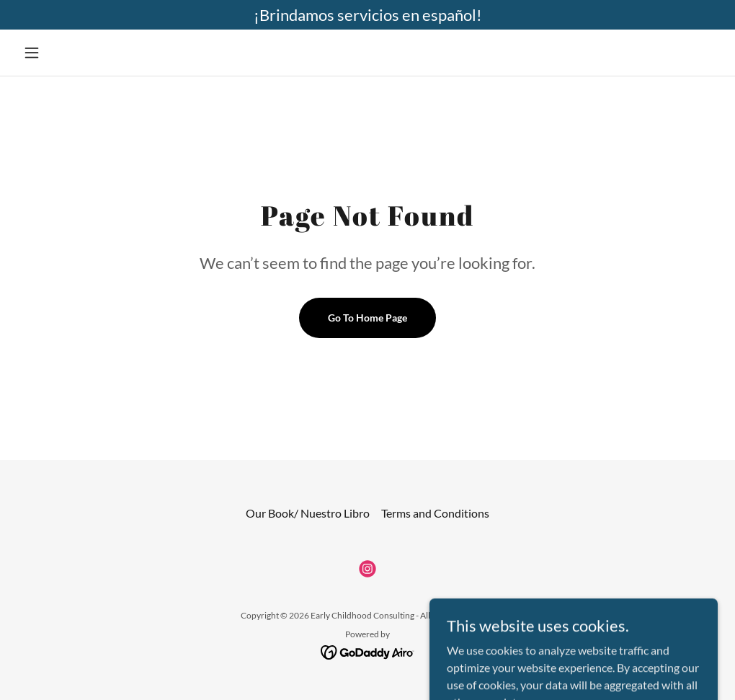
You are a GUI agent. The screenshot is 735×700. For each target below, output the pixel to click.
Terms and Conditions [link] (435, 513)
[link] (367, 569)
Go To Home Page (367, 318)
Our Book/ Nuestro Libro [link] (308, 513)
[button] (70, 53)
